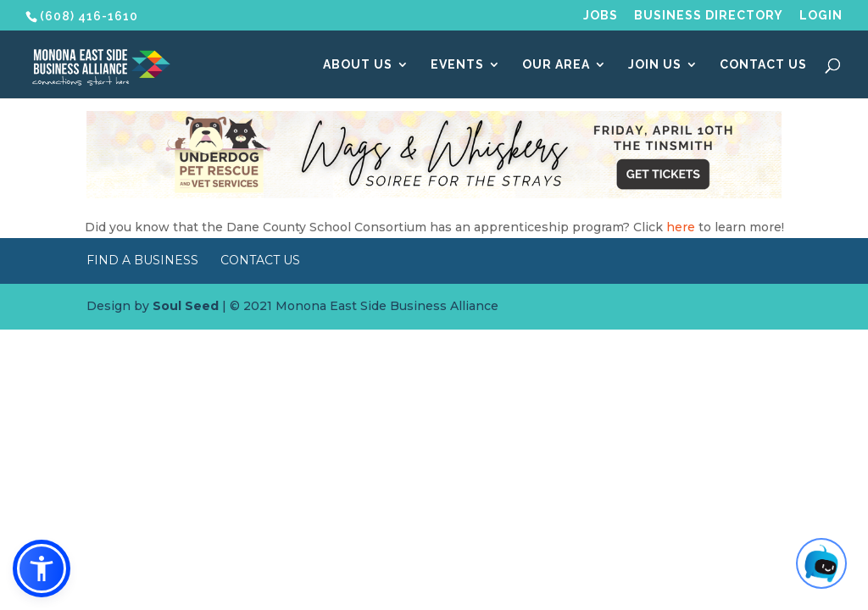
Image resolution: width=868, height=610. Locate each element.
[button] (42, 568)
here (681, 227)
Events (457, 65)
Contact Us (763, 65)
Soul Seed (186, 306)
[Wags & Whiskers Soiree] (434, 194)
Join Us (655, 65)
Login (821, 16)
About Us (358, 65)
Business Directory (709, 16)
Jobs (601, 16)
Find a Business (142, 260)
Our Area (556, 65)
